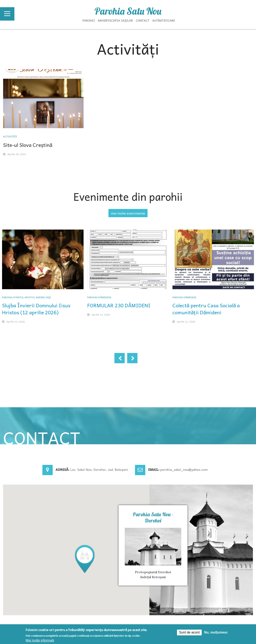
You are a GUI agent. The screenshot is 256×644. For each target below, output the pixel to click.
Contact (143, 20)
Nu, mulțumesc (216, 632)
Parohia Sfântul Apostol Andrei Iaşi (26, 297)
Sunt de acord (189, 632)
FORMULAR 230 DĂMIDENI (119, 305)
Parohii (89, 20)
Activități (10, 136)
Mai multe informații (40, 640)
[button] (85, 559)
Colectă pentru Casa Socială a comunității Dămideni (206, 309)
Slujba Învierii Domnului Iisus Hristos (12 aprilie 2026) (36, 309)
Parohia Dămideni (99, 297)
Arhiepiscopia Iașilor (115, 20)
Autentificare (164, 20)
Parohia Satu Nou (128, 11)
